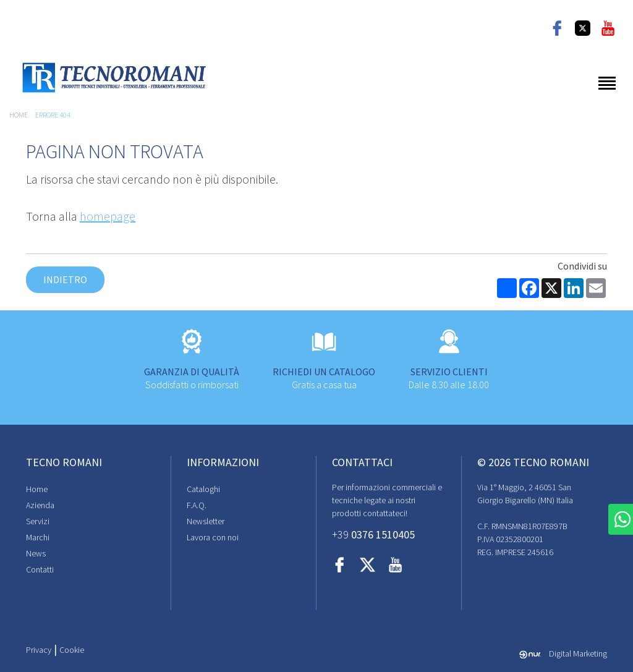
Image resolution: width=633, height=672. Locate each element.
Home (19, 115)
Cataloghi (203, 489)
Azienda (40, 505)
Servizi (38, 521)
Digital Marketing (563, 653)
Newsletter (206, 521)
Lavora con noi (213, 537)
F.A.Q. (197, 505)
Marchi (38, 537)
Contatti (40, 569)
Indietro (65, 279)
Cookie (72, 650)
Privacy (39, 650)
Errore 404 (53, 115)
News (36, 553)
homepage (108, 216)
